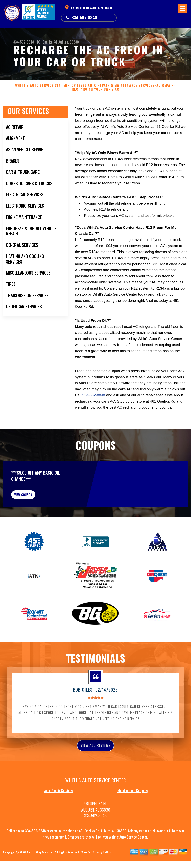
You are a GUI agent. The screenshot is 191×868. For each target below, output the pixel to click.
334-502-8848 (84, 17)
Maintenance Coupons (133, 803)
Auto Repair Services (58, 803)
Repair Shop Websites (40, 865)
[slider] (95, 709)
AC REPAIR (165, 85)
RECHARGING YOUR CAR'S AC (95, 89)
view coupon (34, 503)
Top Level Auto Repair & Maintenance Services (112, 85)
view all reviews (96, 757)
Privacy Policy (102, 865)
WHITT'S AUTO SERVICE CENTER (41, 85)
